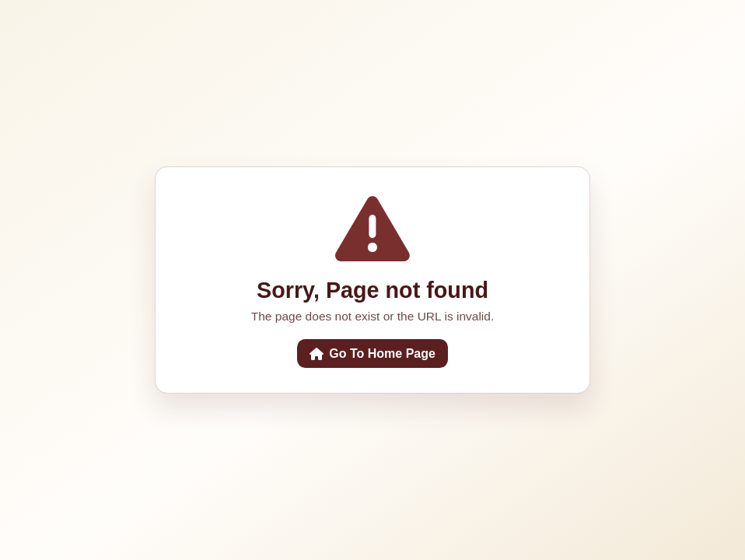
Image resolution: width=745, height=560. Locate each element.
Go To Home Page (372, 353)
